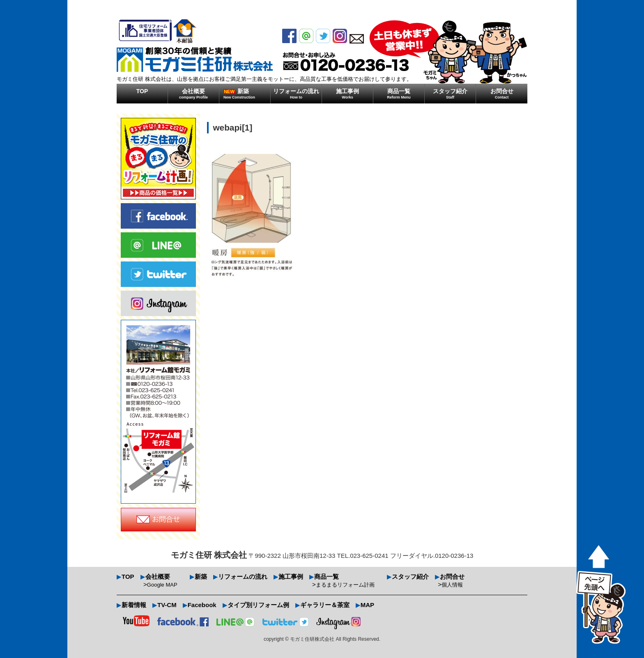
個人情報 (452, 585)
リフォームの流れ (296, 94)
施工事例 (347, 94)
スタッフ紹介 (450, 94)
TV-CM (167, 605)
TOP (142, 91)
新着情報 (134, 605)
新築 (247, 94)
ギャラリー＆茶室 (325, 605)
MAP (367, 605)
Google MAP (162, 585)
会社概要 (193, 94)
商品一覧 (399, 94)
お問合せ (502, 94)
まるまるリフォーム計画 (345, 585)
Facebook (202, 605)
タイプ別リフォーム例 (258, 605)
